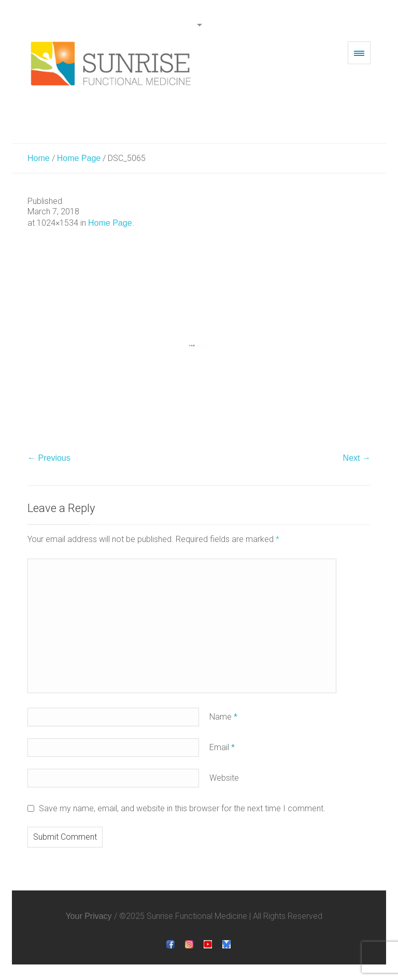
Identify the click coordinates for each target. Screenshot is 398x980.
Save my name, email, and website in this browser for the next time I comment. (182, 808)
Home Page (79, 158)
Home (39, 158)
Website (224, 778)
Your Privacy (88, 916)
